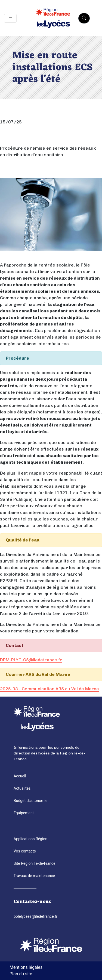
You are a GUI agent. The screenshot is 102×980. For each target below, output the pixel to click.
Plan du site (21, 974)
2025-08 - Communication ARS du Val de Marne (50, 689)
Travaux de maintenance (34, 876)
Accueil (20, 776)
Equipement (24, 813)
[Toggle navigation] (10, 18)
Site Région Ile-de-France (35, 863)
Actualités (22, 788)
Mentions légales (26, 967)
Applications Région (30, 839)
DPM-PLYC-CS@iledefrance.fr (31, 660)
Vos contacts (25, 851)
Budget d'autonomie (30, 801)
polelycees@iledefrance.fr (35, 916)
